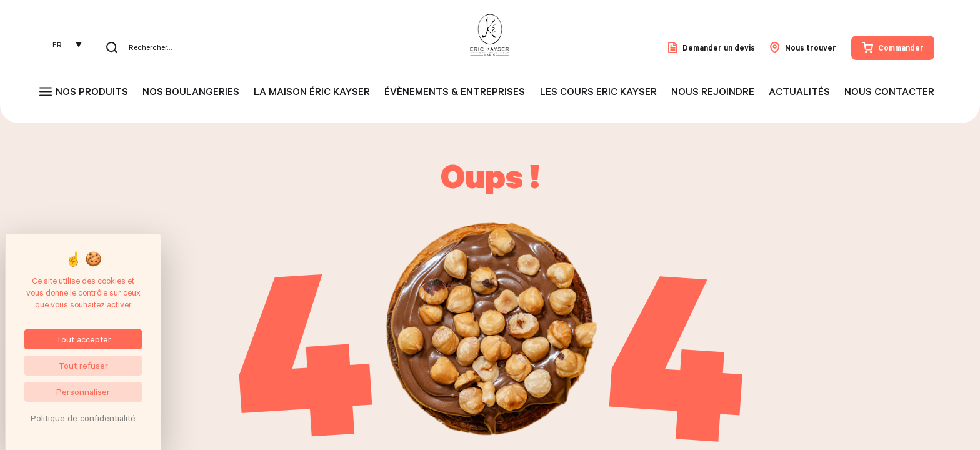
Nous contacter (889, 91)
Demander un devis (712, 47)
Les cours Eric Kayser (598, 91)
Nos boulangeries (191, 91)
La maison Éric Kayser (312, 91)
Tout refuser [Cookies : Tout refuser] (83, 365)
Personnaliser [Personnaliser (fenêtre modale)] (83, 392)
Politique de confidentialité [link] (83, 418)
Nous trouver (803, 47)
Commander (893, 47)
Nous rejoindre (713, 91)
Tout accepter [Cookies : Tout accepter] (83, 339)
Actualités (799, 91)
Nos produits (92, 91)
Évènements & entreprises (455, 91)
